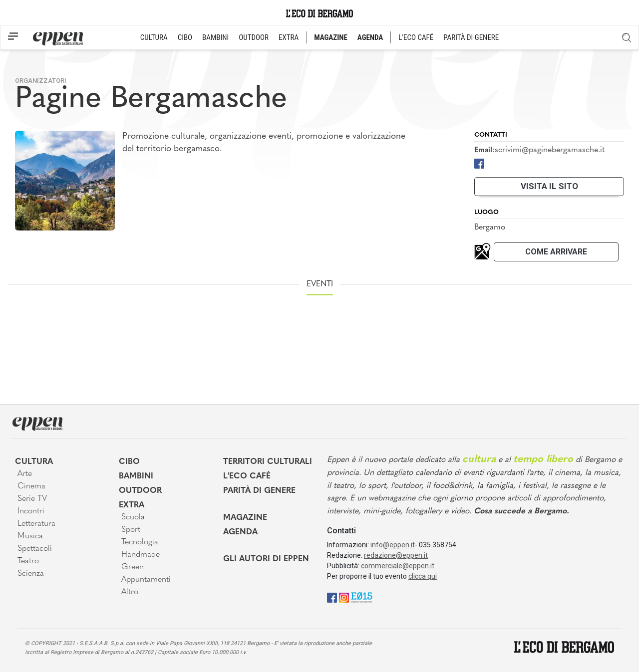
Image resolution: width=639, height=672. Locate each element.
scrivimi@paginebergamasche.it (550, 150)
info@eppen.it (393, 545)
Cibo (129, 462)
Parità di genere (259, 491)
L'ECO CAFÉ (416, 37)
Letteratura (36, 524)
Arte (25, 474)
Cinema (31, 486)
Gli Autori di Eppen (266, 559)
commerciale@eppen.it (398, 566)
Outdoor (140, 491)
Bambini (136, 476)
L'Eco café (247, 476)
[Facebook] (479, 163)
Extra (132, 505)
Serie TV (32, 499)
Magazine (245, 518)
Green (133, 567)
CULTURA (154, 37)
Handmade (141, 555)
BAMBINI (215, 37)
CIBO (185, 37)
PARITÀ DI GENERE (471, 37)
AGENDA (370, 37)
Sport (131, 530)
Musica (30, 536)
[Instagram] (344, 597)
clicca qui (423, 576)
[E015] (362, 597)
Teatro (28, 561)
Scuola (133, 517)
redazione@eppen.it (396, 555)
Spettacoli (35, 549)
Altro (130, 592)
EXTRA (289, 37)
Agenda (240, 532)
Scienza (31, 574)
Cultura (34, 462)
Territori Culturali (268, 462)
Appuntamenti (146, 580)
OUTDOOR (254, 37)
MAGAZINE (331, 37)
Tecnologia (140, 542)
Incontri (31, 511)
